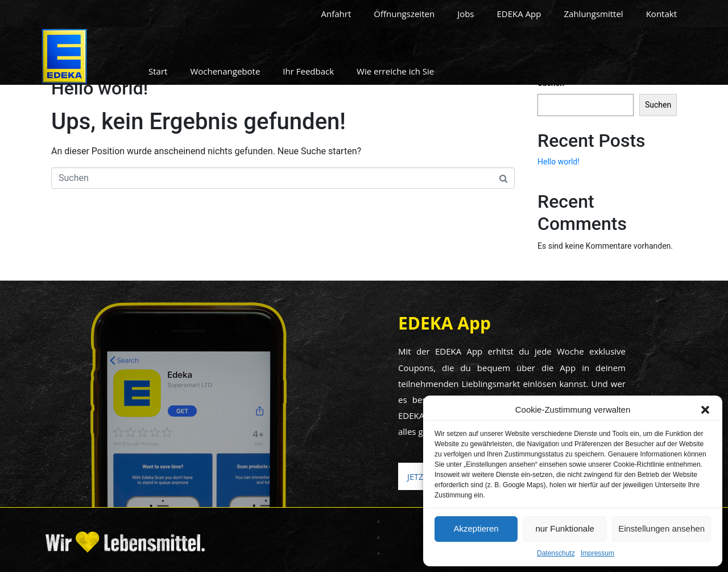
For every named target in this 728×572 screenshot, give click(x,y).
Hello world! (100, 88)
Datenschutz (556, 553)
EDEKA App (519, 14)
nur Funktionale (564, 528)
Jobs (466, 14)
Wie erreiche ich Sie (395, 71)
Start (158, 71)
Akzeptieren (476, 528)
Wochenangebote (225, 71)
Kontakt (661, 14)
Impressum (597, 553)
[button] (705, 410)
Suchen (658, 105)
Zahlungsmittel (593, 14)
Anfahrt (336, 14)
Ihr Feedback (308, 71)
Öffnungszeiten (404, 14)
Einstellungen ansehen (661, 528)
